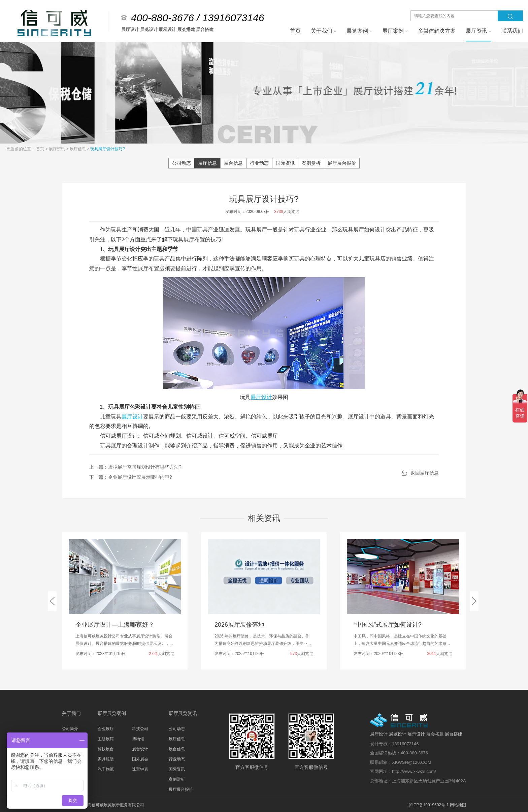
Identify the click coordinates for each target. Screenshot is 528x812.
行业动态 (259, 163)
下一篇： (131, 477)
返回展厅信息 (425, 473)
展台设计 (140, 749)
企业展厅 (106, 729)
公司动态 (181, 163)
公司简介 (70, 729)
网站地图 (458, 805)
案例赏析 (311, 163)
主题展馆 (106, 739)
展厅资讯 (57, 149)
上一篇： (135, 467)
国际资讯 (285, 163)
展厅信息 (78, 149)
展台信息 (233, 163)
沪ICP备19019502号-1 (429, 805)
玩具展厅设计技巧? (108, 149)
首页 (41, 149)
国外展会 (140, 759)
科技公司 (140, 729)
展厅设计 (261, 397)
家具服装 (106, 759)
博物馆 (138, 739)
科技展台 (106, 749)
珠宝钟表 (140, 769)
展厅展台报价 (342, 163)
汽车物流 (106, 769)
